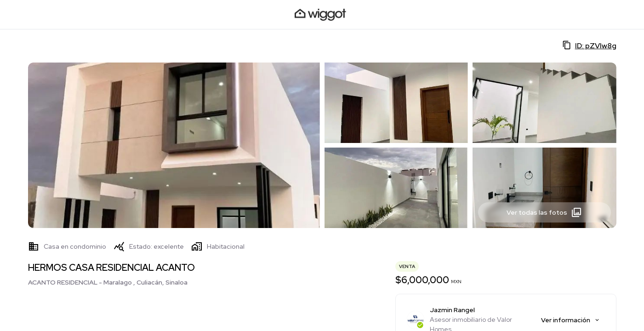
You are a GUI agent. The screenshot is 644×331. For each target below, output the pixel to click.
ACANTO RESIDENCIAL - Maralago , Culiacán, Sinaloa (108, 282)
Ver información (571, 320)
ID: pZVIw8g (589, 46)
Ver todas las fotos (544, 212)
